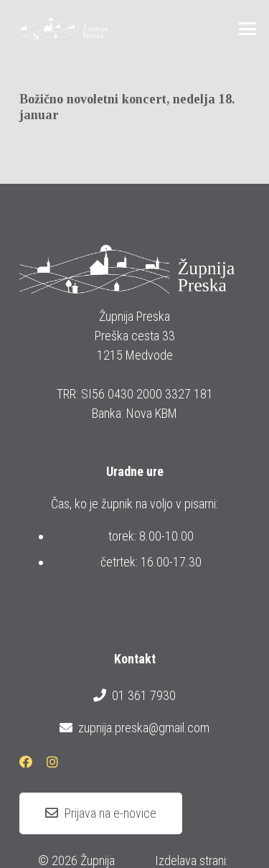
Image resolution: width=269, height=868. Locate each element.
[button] (248, 29)
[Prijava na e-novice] (101, 813)
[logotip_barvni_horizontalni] (60, 29)
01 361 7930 (134, 696)
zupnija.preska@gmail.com (134, 728)
